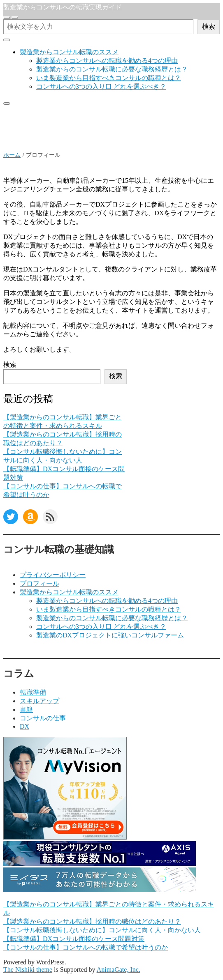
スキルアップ (39, 701)
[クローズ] (7, 40)
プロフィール (39, 583)
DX (24, 726)
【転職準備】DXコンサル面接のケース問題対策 (74, 939)
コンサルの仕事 (43, 718)
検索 (209, 26)
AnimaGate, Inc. (118, 970)
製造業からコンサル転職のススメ (69, 52)
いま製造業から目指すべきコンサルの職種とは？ (109, 78)
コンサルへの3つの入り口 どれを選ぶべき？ (101, 86)
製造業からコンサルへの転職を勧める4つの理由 (107, 61)
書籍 (26, 710)
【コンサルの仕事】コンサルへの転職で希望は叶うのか (86, 947)
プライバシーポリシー (53, 575)
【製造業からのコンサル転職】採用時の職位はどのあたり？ (92, 921)
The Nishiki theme (28, 970)
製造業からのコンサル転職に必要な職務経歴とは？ (112, 69)
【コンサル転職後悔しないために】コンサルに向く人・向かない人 (102, 930)
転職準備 (33, 692)
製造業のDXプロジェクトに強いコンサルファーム (110, 635)
